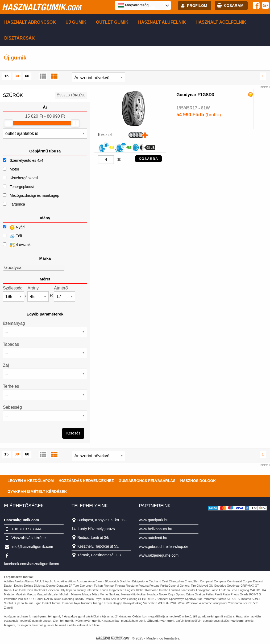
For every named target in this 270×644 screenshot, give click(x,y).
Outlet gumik (112, 22)
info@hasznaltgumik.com (32, 547)
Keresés (73, 433)
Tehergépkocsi (22, 187)
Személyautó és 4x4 (26, 160)
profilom (197, 6)
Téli (12, 236)
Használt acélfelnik (221, 22)
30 (17, 76)
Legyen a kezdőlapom (31, 481)
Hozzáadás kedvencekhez (86, 481)
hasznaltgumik (41, 7)
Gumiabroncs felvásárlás (147, 481)
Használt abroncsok (30, 22)
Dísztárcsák (20, 38)
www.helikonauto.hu (156, 529)
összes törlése (71, 95)
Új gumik (76, 22)
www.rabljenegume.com (159, 555)
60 (27, 76)
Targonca (17, 204)
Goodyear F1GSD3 (195, 95)
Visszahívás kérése (29, 538)
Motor (14, 169)
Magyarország (133, 5)
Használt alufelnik (162, 22)
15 (6, 76)
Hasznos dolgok (198, 481)
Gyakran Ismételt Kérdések (37, 492)
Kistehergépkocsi (24, 178)
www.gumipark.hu (154, 520)
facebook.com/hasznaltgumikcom (32, 564)
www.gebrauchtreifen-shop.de (164, 547)
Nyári (14, 227)
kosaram (234, 6)
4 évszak (17, 245)
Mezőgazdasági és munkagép (34, 195)
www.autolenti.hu (153, 538)
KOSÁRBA (149, 159)
